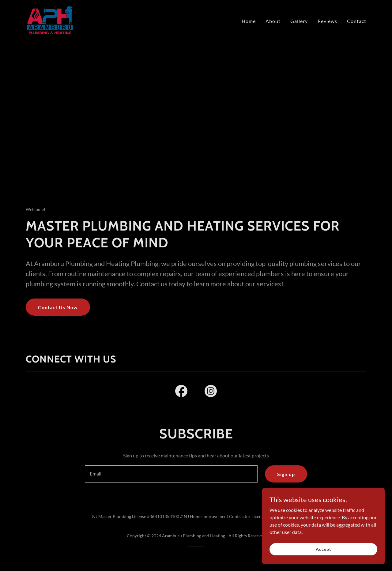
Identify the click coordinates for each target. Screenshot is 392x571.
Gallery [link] (299, 21)
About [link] (273, 21)
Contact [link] (357, 21)
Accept (323, 549)
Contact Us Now (58, 307)
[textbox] (171, 474)
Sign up (286, 474)
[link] (50, 19)
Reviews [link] (327, 21)
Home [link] (249, 21)
